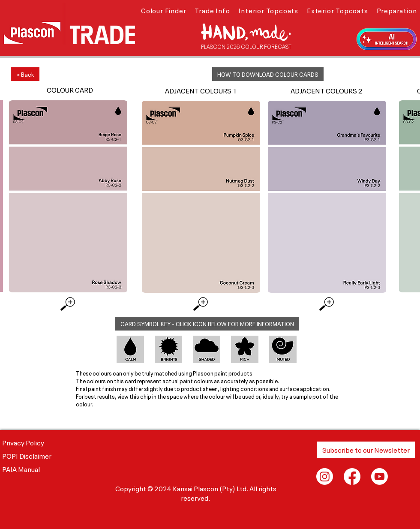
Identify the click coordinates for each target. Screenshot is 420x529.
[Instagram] (325, 476)
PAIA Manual (21, 469)
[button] (163, 10)
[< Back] (25, 74)
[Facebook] (352, 476)
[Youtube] (379, 476)
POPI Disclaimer (27, 455)
